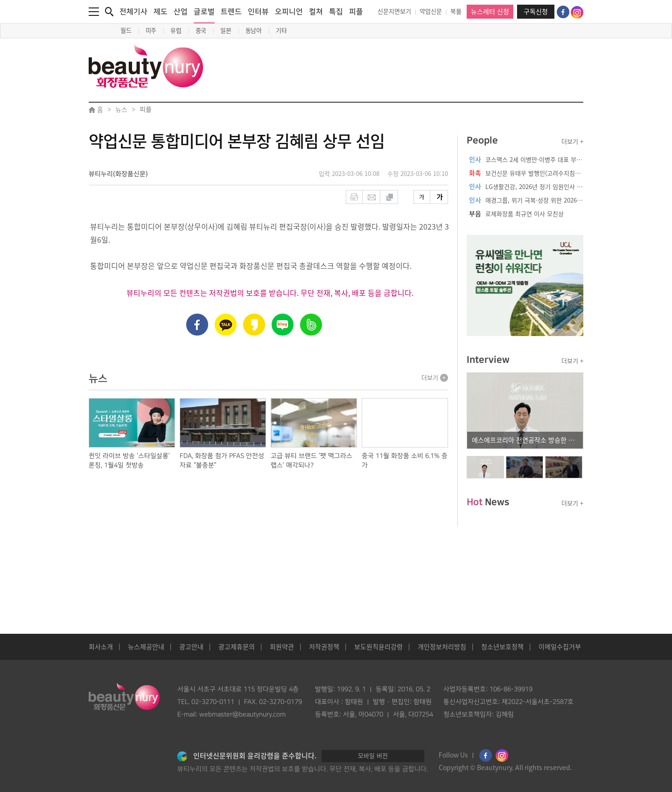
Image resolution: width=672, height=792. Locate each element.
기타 (281, 31)
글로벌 (204, 15)
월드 (126, 31)
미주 (151, 31)
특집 (336, 12)
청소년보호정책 (502, 647)
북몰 (456, 11)
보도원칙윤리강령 (378, 647)
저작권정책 (324, 647)
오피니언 (289, 12)
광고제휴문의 (237, 647)
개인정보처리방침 (442, 647)
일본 (226, 31)
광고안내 (191, 647)
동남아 (254, 31)
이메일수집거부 (560, 647)
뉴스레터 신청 (490, 12)
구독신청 (536, 12)
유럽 (176, 31)
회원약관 (282, 647)
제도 (161, 12)
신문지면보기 (394, 11)
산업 (181, 12)
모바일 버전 (373, 756)
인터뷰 (258, 12)
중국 (201, 31)
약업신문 (431, 11)
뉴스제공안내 (146, 647)
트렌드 (231, 12)
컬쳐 (316, 12)
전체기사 (133, 12)
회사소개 (101, 647)
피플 (356, 12)
